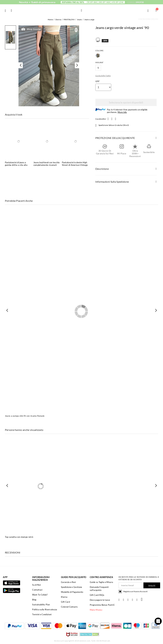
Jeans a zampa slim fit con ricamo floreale (25, 416)
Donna (58, 19)
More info (122, 112)
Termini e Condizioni (42, 614)
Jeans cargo (89, 19)
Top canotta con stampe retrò (19, 537)
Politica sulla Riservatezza (45, 609)
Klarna (64, 597)
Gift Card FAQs (97, 595)
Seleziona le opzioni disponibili (126, 102)
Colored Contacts (69, 607)
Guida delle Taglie (103, 76)
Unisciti (152, 586)
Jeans (80, 19)
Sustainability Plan (41, 605)
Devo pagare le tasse (100, 600)
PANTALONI (69, 19)
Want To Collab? (40, 595)
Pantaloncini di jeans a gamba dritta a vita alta (16, 164)
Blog (34, 600)
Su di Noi (36, 585)
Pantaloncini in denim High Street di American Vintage (75, 164)
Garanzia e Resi (68, 582)
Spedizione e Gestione (71, 587)
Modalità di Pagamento (72, 592)
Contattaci (37, 590)
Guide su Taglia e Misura (101, 582)
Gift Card (65, 602)
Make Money (96, 610)
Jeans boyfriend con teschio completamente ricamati (47, 164)
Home (50, 19)
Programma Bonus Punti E (102, 605)
